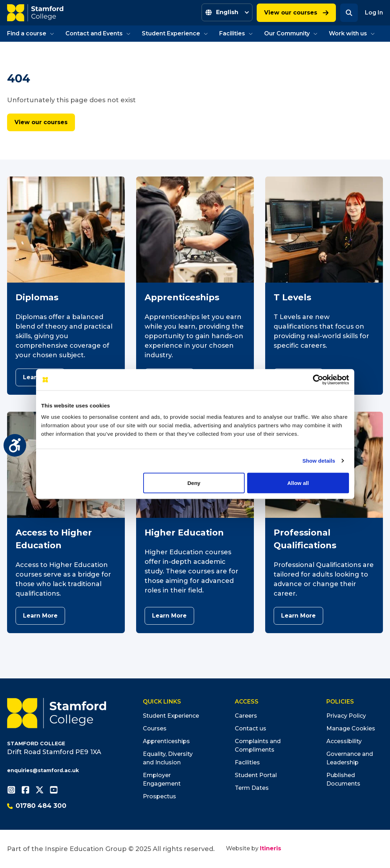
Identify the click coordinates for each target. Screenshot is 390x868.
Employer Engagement (162, 779)
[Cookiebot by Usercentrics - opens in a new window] (318, 380)
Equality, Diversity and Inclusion (168, 758)
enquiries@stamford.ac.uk (43, 770)
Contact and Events (98, 33)
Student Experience (175, 33)
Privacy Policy (346, 716)
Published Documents (343, 779)
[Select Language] (227, 12)
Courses (155, 728)
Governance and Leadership (350, 758)
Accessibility (344, 741)
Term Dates (252, 788)
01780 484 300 (37, 806)
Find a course (31, 33)
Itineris (270, 848)
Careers (246, 716)
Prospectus (159, 796)
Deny (194, 483)
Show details (319, 461)
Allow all (298, 483)
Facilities (236, 33)
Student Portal (256, 775)
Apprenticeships (166, 741)
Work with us (352, 33)
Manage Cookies (351, 728)
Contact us (251, 728)
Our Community (291, 33)
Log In (374, 13)
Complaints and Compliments (258, 745)
